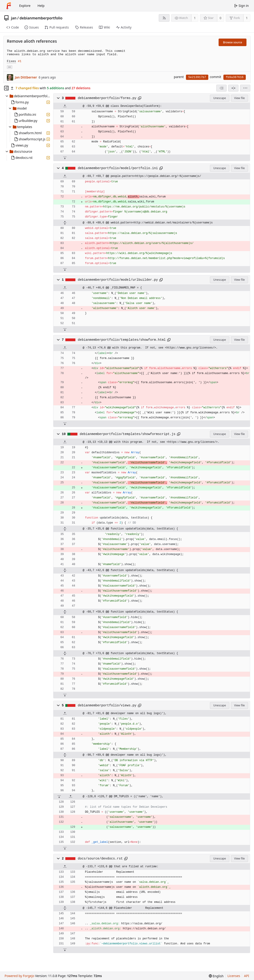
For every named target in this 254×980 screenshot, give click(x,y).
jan (14, 18)
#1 (20, 61)
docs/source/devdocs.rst (100, 859)
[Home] (9, 6)
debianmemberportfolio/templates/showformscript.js (128, 434)
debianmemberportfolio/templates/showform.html (122, 340)
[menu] (245, 88)
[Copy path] (140, 98)
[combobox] (221, 88)
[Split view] (233, 88)
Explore (25, 6)
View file (239, 98)
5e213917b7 (197, 77)
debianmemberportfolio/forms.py (107, 98)
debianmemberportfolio (41, 18)
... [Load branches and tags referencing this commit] (10, 67)
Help (41, 6)
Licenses (234, 976)
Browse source (233, 42)
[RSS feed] (164, 18)
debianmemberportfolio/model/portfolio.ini (118, 168)
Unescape (220, 98)
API (246, 976)
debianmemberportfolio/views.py (107, 705)
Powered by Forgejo (19, 976)
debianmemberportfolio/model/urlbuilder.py (118, 280)
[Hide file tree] (6, 88)
